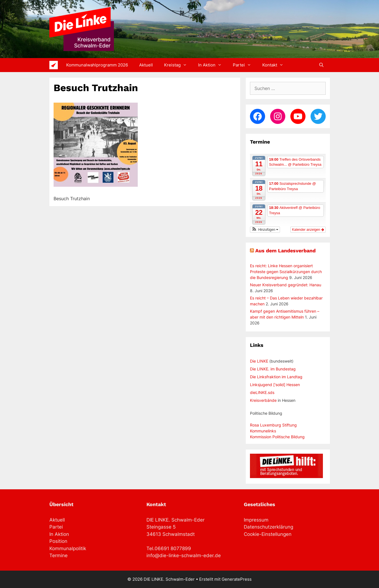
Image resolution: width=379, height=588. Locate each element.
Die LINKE (259, 361)
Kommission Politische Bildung (277, 437)
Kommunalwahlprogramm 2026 (97, 65)
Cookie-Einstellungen (268, 534)
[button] (265, 230)
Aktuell (146, 65)
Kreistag (178, 65)
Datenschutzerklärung (268, 527)
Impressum (256, 520)
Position (58, 541)
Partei (245, 65)
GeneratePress (237, 579)
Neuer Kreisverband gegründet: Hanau (286, 285)
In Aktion (213, 65)
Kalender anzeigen (308, 230)
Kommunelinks (263, 431)
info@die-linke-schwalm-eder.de (184, 555)
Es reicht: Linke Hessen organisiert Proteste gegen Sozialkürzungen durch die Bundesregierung (286, 272)
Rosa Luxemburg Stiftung (273, 425)
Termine (58, 555)
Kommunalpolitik (68, 548)
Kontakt (276, 65)
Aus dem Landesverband (285, 251)
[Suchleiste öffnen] (321, 65)
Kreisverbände (263, 400)
